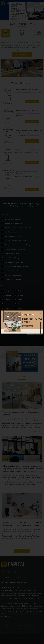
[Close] (40, 313)
